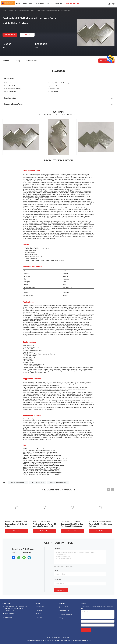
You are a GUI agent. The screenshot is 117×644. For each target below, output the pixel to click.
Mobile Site (57, 637)
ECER (90, 640)
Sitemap (49, 637)
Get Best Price (10, 35)
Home (4, 10)
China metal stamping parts (33, 640)
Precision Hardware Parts (22, 10)
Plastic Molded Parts (64, 611)
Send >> (86, 630)
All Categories (62, 618)
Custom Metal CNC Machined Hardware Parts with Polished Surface (16, 524)
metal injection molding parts (58, 482)
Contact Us (39, 617)
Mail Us (27, 35)
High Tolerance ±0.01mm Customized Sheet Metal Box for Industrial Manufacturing (72, 524)
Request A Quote (106, 60)
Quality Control (40, 614)
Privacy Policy (67, 637)
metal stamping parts (37, 482)
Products (10, 10)
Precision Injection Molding (65, 614)
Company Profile (40, 607)
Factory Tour (39, 610)
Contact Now (61, 590)
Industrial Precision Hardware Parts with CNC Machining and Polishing (101, 524)
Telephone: (58, 580)
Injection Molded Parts (64, 607)
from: (56, 570)
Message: (57, 548)
